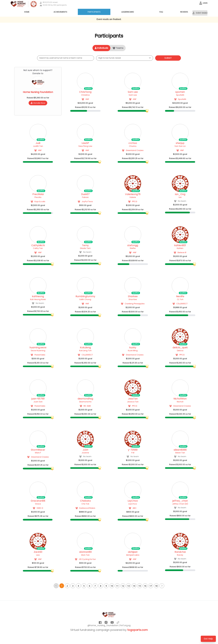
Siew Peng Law (85, 146)
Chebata (85, 501)
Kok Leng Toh (85, 351)
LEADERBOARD (128, 12)
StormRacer (38, 450)
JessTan (133, 399)
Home (27, 12)
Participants (94, 12)
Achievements (60, 12)
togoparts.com (138, 630)
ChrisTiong (85, 92)
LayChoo (133, 501)
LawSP (85, 143)
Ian (180, 197)
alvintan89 (85, 552)
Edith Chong (85, 299)
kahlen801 (180, 245)
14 (134, 586)
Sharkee (133, 296)
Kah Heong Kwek (38, 299)
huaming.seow (38, 348)
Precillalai (38, 194)
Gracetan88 (38, 501)
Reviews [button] (184, 12)
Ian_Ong (180, 194)
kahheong (38, 296)
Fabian (85, 197)
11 (117, 586)
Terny (85, 245)
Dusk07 (85, 194)
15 (140, 586)
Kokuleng (85, 348)
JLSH (85, 450)
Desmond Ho (85, 402)
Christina (85, 95)
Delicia (180, 351)
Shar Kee (133, 299)
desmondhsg (85, 399)
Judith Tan (38, 146)
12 (123, 586)
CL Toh (180, 299)
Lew (38, 555)
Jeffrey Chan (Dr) (180, 504)
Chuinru (133, 146)
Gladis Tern (85, 248)
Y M (133, 453)
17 (151, 586)
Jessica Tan (133, 402)
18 (156, 586)
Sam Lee (133, 92)
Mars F (38, 453)
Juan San (38, 402)
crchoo (133, 143)
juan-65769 (38, 399)
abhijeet (133, 552)
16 (145, 586)
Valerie (133, 197)
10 (112, 586)
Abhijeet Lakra (133, 555)
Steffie (133, 248)
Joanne (85, 453)
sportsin (180, 92)
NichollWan (180, 399)
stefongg (133, 245)
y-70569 (133, 450)
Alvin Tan (85, 555)
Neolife (180, 296)
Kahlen (180, 248)
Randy (180, 555)
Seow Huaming (38, 351)
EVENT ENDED (200, 13)
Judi (38, 143)
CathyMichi (38, 245)
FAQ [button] (161, 12)
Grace (38, 504)
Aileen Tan (180, 453)
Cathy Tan (38, 248)
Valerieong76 (133, 194)
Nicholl (180, 402)
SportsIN (180, 95)
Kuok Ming (133, 351)
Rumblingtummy (85, 296)
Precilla (38, 197)
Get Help (208, 639)
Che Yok (85, 504)
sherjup (180, 143)
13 (129, 586)
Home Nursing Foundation (38, 92)
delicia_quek (180, 348)
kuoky (133, 348)
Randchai (180, 552)
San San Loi (180, 146)
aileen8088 (180, 450)
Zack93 (38, 552)
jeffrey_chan (180, 501)
